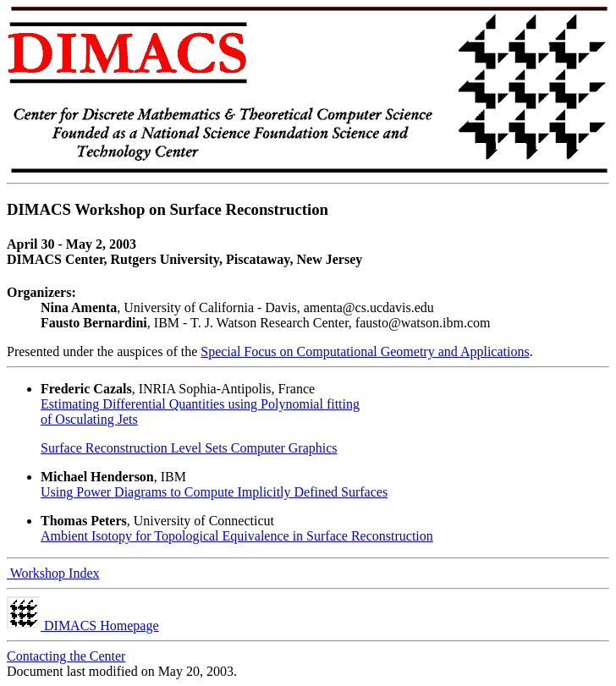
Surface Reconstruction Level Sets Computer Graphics (189, 448)
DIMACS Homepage (83, 626)
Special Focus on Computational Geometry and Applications (365, 351)
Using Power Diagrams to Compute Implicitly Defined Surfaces (214, 492)
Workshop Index (53, 573)
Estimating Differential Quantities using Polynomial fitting (200, 404)
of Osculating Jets (89, 419)
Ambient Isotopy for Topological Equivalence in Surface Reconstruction (237, 536)
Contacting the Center (66, 656)
